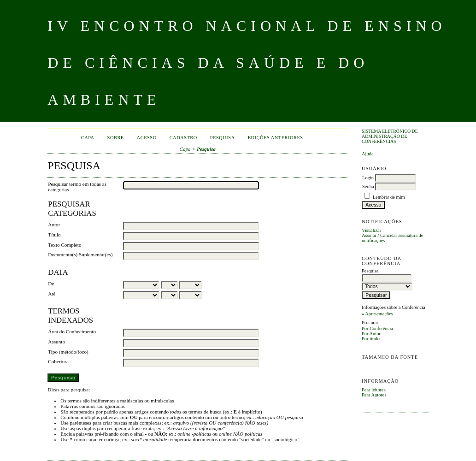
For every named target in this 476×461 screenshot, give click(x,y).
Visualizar (371, 230)
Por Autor (371, 334)
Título (54, 235)
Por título (371, 339)
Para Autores (374, 395)
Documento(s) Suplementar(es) (80, 254)
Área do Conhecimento (72, 331)
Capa (88, 138)
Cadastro (183, 138)
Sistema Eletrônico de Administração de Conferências (390, 136)
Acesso (147, 138)
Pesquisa (223, 138)
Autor (54, 225)
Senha (368, 186)
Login (368, 178)
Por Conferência (377, 328)
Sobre (116, 138)
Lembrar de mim (389, 197)
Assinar (369, 235)
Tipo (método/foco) (68, 352)
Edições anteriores (276, 138)
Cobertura (58, 361)
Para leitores (374, 390)
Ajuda (367, 154)
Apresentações (379, 314)
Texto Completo (65, 245)
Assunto (56, 342)
